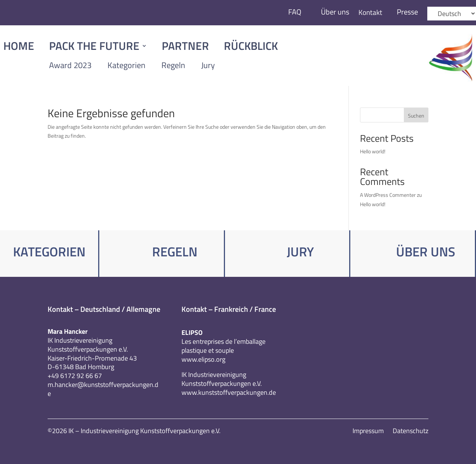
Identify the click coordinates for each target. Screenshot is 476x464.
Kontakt (370, 12)
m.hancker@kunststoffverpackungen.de (103, 389)
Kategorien (126, 65)
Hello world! (373, 151)
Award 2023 (70, 65)
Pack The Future (94, 47)
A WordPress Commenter (388, 195)
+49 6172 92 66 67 (75, 376)
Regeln (173, 65)
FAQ (294, 12)
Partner (185, 47)
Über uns (334, 12)
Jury (208, 65)
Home (19, 47)
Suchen (416, 116)
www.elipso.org (203, 359)
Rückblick (251, 47)
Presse (407, 12)
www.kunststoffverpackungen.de (229, 392)
